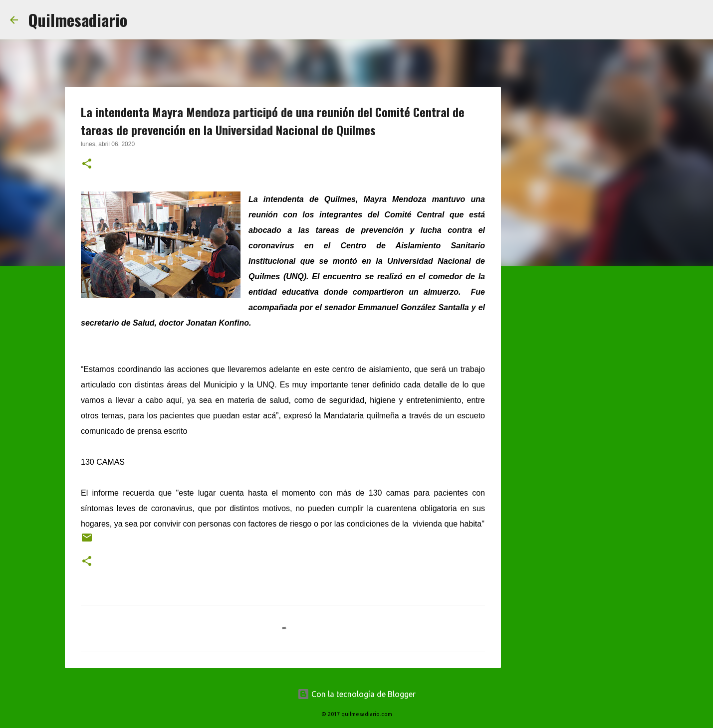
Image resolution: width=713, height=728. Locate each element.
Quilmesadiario (78, 20)
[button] (87, 165)
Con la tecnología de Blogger (356, 694)
